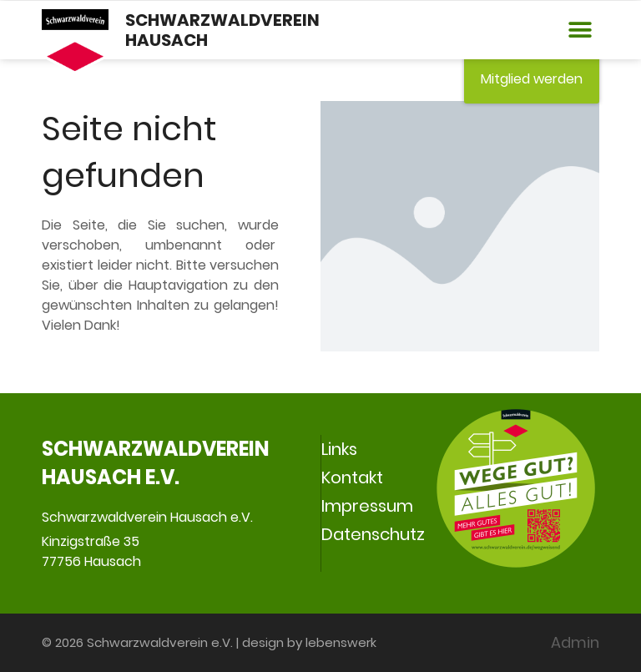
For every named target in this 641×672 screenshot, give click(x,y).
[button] (580, 30)
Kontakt (352, 477)
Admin (575, 642)
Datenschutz (373, 534)
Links (339, 449)
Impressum (367, 506)
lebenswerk (341, 642)
